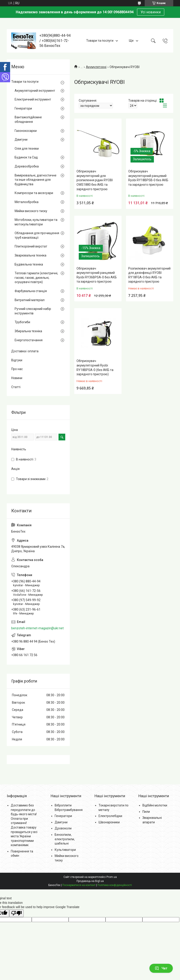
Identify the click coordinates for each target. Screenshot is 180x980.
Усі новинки (151, 12)
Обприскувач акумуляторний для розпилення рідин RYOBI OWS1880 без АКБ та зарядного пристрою (95, 180)
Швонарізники (109, 822)
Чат (161, 968)
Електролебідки (110, 816)
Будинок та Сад (26, 157)
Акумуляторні (96, 67)
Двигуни (21, 140)
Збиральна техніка (28, 331)
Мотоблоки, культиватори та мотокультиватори (36, 222)
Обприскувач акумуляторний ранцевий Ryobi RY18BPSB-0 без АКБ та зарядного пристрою (148, 178)
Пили (146, 812)
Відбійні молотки (155, 805)
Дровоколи (63, 828)
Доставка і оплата (25, 351)
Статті (16, 387)
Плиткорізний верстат (31, 246)
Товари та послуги (100, 41)
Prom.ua (112, 877)
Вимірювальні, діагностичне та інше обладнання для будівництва (36, 180)
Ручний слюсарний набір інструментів (33, 311)
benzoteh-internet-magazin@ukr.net (37, 628)
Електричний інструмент (33, 99)
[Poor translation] (16, 913)
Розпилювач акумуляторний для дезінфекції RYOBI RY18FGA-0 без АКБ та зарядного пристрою (149, 275)
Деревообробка (27, 166)
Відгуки (17, 360)
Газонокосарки (26, 131)
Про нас (17, 369)
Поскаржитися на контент (79, 885)
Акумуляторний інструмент (35, 91)
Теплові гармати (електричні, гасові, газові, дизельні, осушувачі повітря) (36, 278)
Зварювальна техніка (30, 255)
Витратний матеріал (30, 300)
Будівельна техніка (29, 264)
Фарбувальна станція (31, 291)
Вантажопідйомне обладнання (28, 119)
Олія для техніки (27, 149)
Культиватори (65, 850)
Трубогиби (22, 322)
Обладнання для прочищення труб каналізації (37, 235)
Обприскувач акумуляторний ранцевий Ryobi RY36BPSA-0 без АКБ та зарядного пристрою (97, 275)
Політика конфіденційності (115, 885)
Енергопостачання (29, 340)
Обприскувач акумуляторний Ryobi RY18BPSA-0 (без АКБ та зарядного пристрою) (95, 367)
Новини (17, 378)
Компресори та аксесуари (34, 193)
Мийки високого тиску (31, 211)
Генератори (23, 108)
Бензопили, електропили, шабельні (65, 839)
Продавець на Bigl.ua (90, 881)
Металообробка (27, 202)
